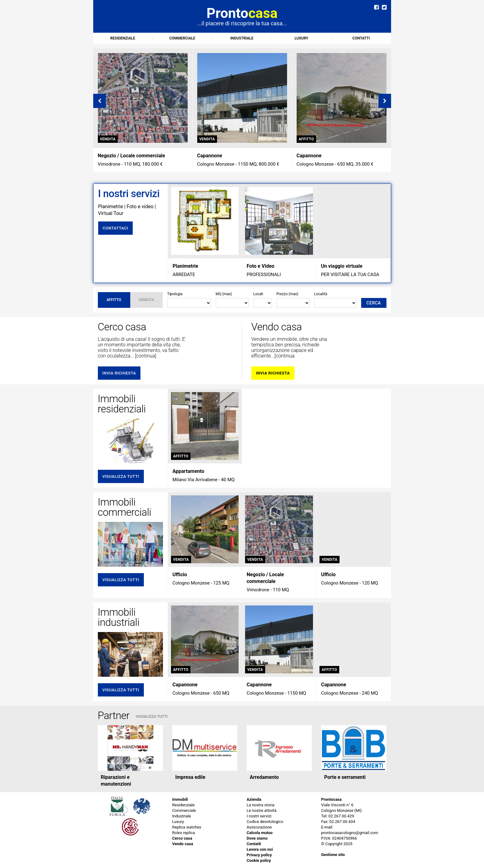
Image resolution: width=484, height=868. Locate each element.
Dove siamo (257, 838)
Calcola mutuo (260, 833)
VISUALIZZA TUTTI (152, 717)
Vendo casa (183, 844)
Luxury (301, 38)
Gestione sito (333, 855)
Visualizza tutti (121, 476)
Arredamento (264, 777)
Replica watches (187, 827)
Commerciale (182, 38)
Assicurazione (259, 827)
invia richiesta (119, 373)
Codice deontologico (265, 822)
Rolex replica (184, 833)
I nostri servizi (259, 816)
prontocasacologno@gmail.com (350, 833)
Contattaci (116, 228)
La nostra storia (261, 805)
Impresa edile (190, 777)
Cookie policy (259, 860)
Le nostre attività (262, 810)
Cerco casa (182, 838)
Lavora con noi (260, 849)
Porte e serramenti (345, 777)
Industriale (242, 38)
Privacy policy (259, 855)
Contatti (361, 38)
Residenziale (123, 38)
